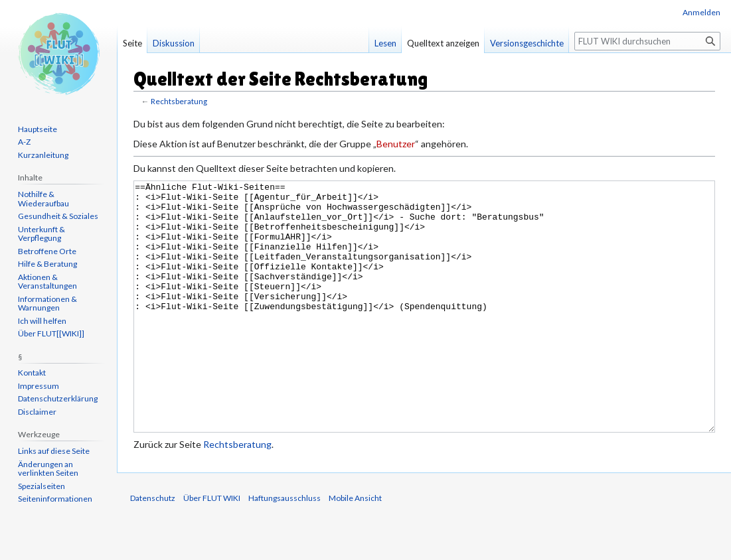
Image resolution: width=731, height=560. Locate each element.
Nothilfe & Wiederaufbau (43, 199)
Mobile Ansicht (355, 548)
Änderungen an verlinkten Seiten (48, 469)
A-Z (24, 142)
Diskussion (174, 43)
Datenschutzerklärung (58, 398)
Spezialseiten (41, 486)
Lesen (385, 43)
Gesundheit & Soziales (58, 216)
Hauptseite (38, 129)
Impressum (39, 386)
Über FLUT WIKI (212, 548)
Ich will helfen (42, 321)
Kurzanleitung (43, 155)
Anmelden (701, 12)
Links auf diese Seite (54, 451)
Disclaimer (37, 412)
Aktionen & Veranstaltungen (47, 282)
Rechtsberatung (179, 101)
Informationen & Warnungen (47, 304)
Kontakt (32, 373)
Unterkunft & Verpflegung (41, 234)
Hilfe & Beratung (47, 264)
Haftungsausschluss (284, 548)
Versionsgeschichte (527, 43)
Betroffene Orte (47, 251)
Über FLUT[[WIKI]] (51, 333)
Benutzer (396, 144)
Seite (132, 43)
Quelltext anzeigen (443, 43)
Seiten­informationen (55, 499)
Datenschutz (153, 548)
